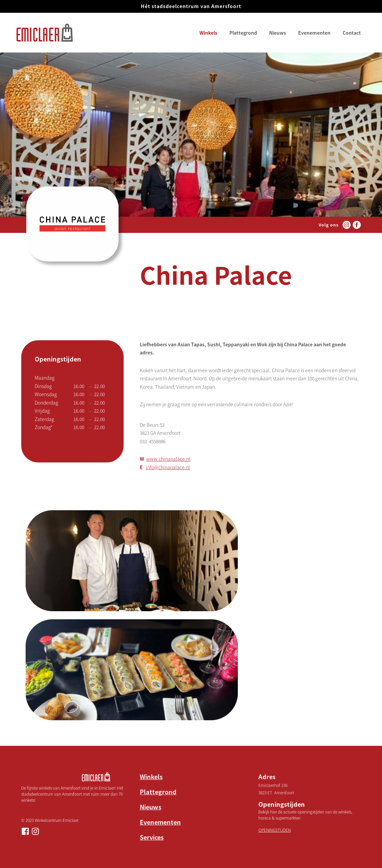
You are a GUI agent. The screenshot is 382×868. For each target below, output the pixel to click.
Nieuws (278, 33)
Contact (352, 33)
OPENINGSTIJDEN (275, 830)
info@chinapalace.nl (168, 467)
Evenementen (314, 33)
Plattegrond (243, 33)
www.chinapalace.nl (168, 459)
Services (152, 837)
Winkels (208, 33)
